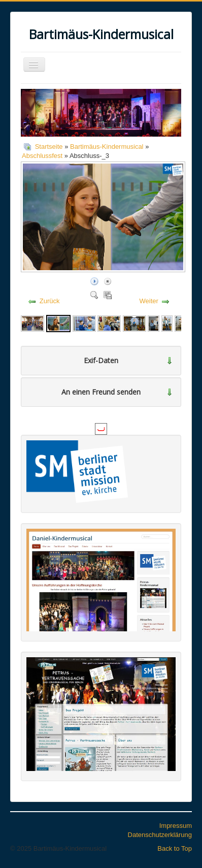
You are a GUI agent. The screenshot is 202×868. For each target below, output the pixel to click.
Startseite (49, 147)
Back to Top (175, 848)
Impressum (176, 826)
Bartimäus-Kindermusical (107, 147)
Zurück (50, 301)
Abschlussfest (42, 156)
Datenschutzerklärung (160, 835)
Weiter (149, 301)
